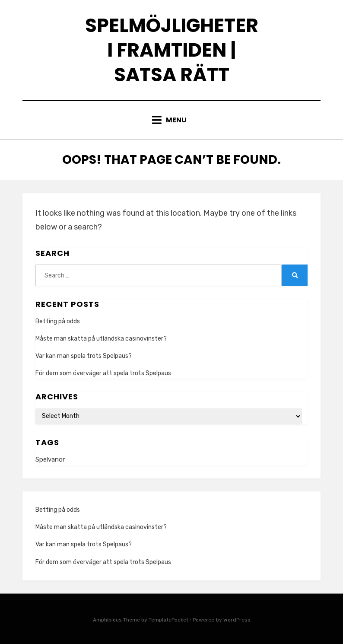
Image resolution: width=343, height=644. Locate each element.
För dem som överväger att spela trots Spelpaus (103, 373)
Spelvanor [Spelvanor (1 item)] (50, 459)
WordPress (237, 620)
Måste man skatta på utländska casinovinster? (101, 339)
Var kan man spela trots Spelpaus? (84, 356)
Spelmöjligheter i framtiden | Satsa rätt (172, 50)
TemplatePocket (168, 620)
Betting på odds (58, 321)
